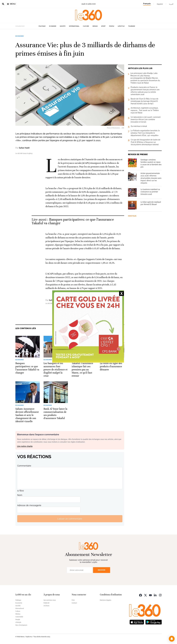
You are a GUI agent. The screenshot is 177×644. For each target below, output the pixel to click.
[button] (172, 639)
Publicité (46, 603)
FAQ (73, 600)
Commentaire (24, 466)
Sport (103, 26)
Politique (42, 26)
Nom (20, 495)
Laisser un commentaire (70, 519)
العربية (171, 4)
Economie (53, 26)
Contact (74, 603)
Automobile (19, 617)
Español (160, 4)
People (112, 26)
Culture (86, 26)
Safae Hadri (24, 148)
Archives (46, 606)
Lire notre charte (25, 446)
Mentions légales (106, 600)
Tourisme (132, 26)
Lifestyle (121, 26)
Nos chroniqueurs (21, 625)
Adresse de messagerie (29, 505)
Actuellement (20, 26)
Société (63, 26)
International (74, 26)
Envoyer (102, 570)
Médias (95, 26)
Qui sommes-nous (50, 600)
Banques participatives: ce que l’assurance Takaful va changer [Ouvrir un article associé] (73, 221)
